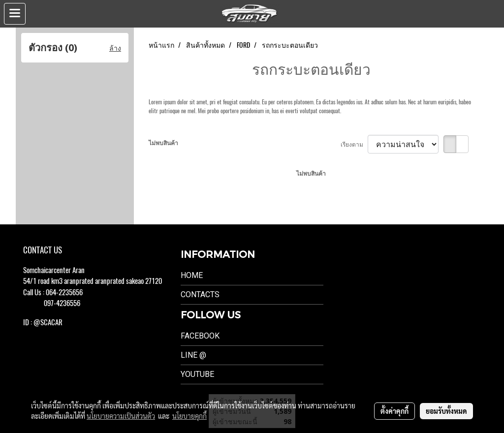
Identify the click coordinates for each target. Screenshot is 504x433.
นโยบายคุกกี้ (189, 416)
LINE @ (193, 355)
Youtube (197, 374)
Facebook (200, 336)
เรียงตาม (354, 144)
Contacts (200, 294)
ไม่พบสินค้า (163, 143)
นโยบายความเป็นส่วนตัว (121, 416)
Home (192, 275)
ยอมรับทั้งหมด (446, 411)
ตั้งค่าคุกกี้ (394, 411)
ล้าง (115, 48)
